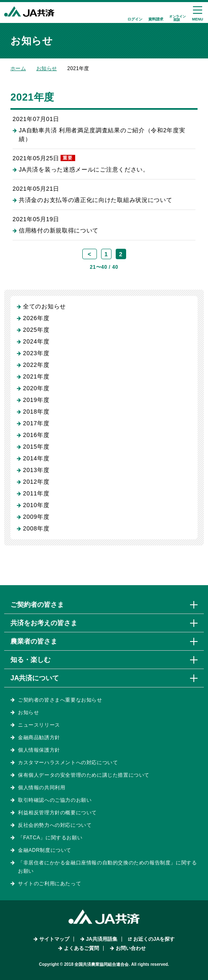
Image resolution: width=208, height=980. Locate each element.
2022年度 (36, 365)
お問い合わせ (131, 948)
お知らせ (47, 68)
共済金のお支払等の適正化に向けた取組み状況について (96, 200)
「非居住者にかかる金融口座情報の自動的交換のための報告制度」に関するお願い (107, 867)
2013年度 (36, 470)
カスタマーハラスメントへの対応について (68, 763)
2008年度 (36, 528)
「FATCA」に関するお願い (50, 838)
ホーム (18, 68)
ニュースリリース (39, 725)
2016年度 (36, 435)
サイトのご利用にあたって (49, 884)
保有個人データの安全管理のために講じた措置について (84, 775)
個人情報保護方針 (39, 750)
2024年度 (36, 341)
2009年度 (36, 517)
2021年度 (36, 376)
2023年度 (36, 353)
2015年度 (36, 447)
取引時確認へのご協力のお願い (55, 800)
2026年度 (36, 318)
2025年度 (36, 330)
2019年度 (36, 400)
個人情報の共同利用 (42, 788)
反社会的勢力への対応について (55, 825)
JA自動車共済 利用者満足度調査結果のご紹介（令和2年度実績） (102, 135)
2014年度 (36, 458)
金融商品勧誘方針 (39, 738)
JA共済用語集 (102, 939)
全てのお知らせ (44, 306)
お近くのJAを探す (154, 939)
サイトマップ (54, 939)
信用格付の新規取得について (59, 230)
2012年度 (36, 482)
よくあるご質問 (81, 948)
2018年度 (36, 412)
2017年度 (36, 423)
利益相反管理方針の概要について (57, 813)
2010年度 (36, 505)
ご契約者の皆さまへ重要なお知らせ (60, 700)
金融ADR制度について (45, 850)
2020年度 (36, 388)
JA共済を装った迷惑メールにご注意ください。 (84, 169)
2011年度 (36, 493)
